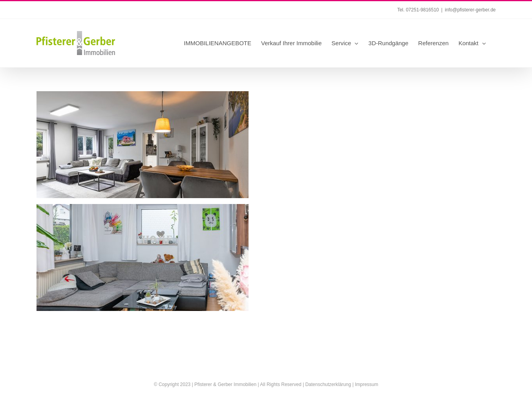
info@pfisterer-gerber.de (470, 10)
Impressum (367, 384)
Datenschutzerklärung (328, 384)
